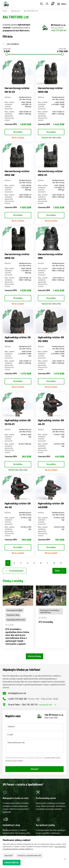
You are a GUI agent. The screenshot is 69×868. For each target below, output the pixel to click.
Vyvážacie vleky (13, 615)
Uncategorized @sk (15, 610)
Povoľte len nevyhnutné (29, 856)
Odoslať (34, 769)
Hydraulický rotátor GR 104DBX (18, 339)
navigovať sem (45, 705)
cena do (62, 50)
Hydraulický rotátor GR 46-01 (51, 422)
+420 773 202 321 (59, 30)
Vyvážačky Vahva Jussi (16, 620)
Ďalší (58, 571)
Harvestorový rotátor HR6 (50, 256)
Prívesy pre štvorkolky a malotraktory (50, 611)
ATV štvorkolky (46, 622)
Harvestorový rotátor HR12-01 (50, 173)
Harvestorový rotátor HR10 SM (50, 90)
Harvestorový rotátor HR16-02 (17, 256)
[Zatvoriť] (65, 859)
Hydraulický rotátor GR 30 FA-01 (18, 422)
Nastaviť (9, 856)
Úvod (5, 11)
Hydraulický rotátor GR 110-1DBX (51, 339)
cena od (7, 50)
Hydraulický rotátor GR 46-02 (18, 505)
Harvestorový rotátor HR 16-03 (17, 90)
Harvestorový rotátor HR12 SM (17, 173)
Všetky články (34, 656)
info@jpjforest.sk (17, 693)
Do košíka (18, 132)
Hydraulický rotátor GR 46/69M (51, 505)
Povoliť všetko (12, 863)
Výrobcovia (16, 11)
